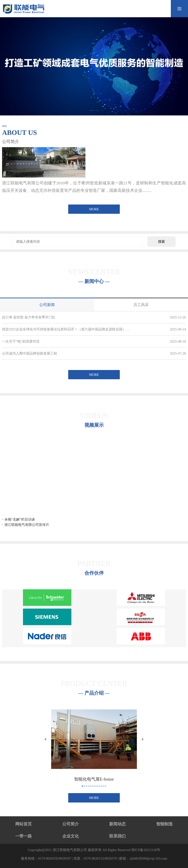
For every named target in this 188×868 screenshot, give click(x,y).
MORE (94, 209)
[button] (46, 739)
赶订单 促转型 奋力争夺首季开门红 (29, 317)
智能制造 (164, 824)
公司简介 (71, 824)
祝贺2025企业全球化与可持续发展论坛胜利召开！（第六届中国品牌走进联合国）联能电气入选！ (66, 329)
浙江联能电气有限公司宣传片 (27, 525)
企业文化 (71, 836)
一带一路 (24, 836)
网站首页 (24, 824)
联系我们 (117, 836)
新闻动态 (117, 824)
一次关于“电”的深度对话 (21, 341)
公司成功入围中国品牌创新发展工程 (30, 353)
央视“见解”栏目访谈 (20, 519)
